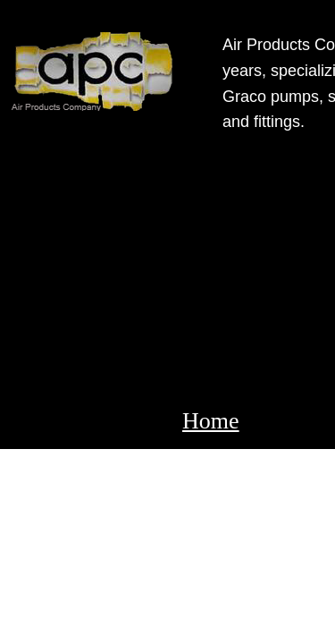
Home (211, 421)
